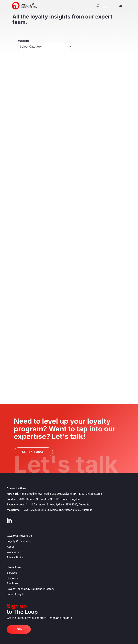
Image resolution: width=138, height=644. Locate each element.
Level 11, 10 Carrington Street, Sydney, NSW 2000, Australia (54, 505)
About (10, 547)
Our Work (12, 578)
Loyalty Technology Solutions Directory (30, 589)
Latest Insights (16, 594)
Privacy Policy (15, 557)
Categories (24, 41)
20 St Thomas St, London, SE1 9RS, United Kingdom (50, 499)
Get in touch (33, 452)
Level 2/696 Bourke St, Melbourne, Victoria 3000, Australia (58, 510)
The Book (13, 584)
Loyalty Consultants (19, 541)
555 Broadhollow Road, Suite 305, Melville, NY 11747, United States (62, 494)
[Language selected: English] (122, 6)
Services (12, 573)
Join (19, 629)
